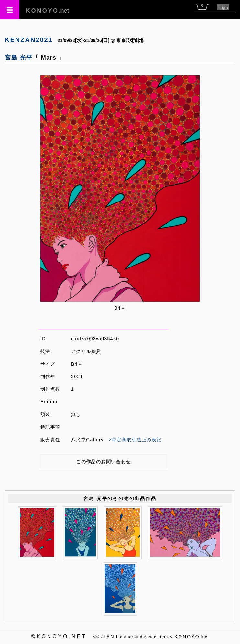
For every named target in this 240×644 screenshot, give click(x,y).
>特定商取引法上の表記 (135, 440)
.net (48, 11)
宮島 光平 (19, 58)
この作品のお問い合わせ (103, 462)
